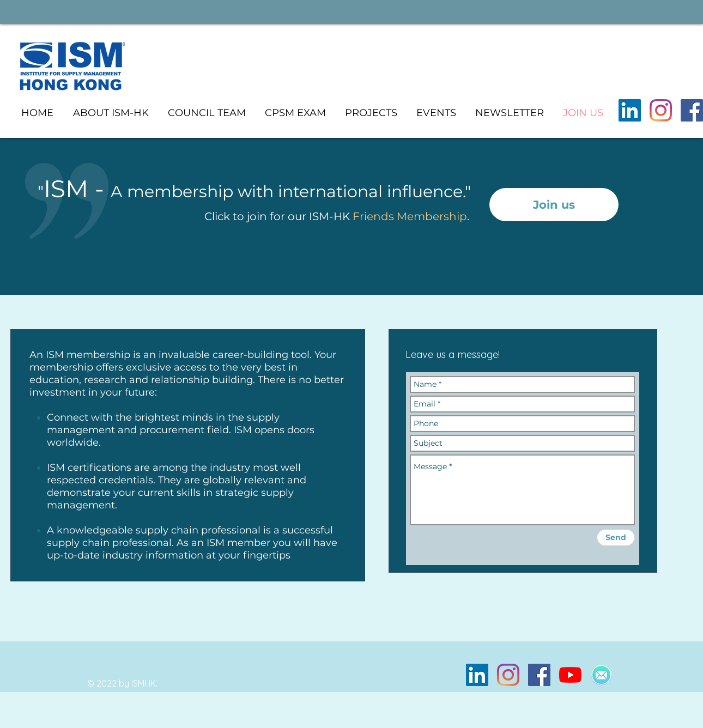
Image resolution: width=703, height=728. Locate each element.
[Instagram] (661, 110)
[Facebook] (692, 110)
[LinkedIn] (630, 110)
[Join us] (554, 205)
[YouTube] (570, 675)
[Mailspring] (601, 675)
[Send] (616, 538)
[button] (371, 113)
